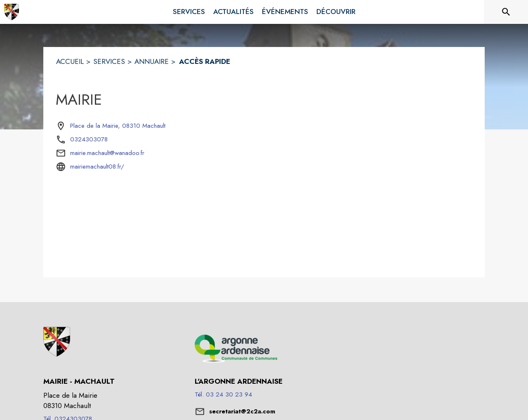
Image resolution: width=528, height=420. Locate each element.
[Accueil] (12, 12)
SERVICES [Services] (109, 61)
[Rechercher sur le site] (506, 12)
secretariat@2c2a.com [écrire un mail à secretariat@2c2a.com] (242, 411)
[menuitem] (189, 10)
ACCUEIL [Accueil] (70, 61)
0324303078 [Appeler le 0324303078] (89, 139)
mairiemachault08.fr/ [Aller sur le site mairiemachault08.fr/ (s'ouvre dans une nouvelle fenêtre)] (97, 167)
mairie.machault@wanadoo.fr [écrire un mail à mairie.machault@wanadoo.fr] (107, 153)
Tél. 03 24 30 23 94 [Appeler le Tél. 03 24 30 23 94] (223, 394)
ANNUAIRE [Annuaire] (152, 61)
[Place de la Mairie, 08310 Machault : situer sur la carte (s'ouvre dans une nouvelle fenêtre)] (118, 126)
